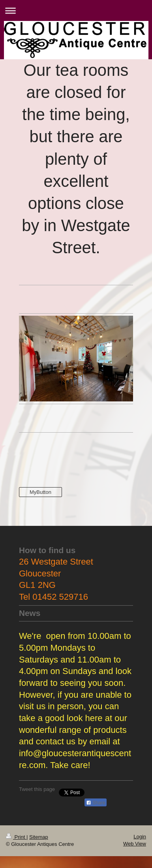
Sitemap (39, 837)
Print (16, 837)
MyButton (40, 492)
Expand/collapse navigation (76, 10)
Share (96, 803)
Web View (135, 844)
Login (140, 837)
